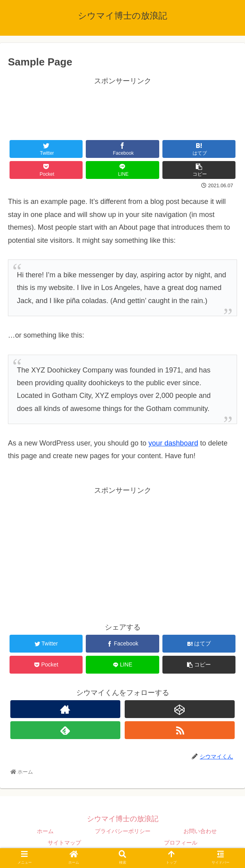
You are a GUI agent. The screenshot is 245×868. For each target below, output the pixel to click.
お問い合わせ (200, 831)
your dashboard (173, 443)
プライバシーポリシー (123, 831)
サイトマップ (64, 843)
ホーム (45, 831)
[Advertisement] (122, 107)
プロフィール (181, 843)
